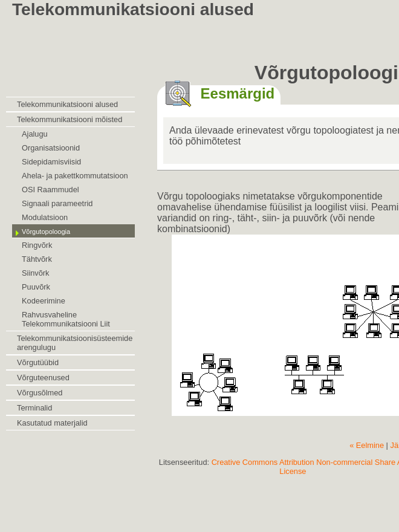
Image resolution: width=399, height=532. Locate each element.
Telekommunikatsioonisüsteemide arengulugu (75, 343)
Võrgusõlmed (40, 393)
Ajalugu (35, 134)
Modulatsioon (45, 217)
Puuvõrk (36, 287)
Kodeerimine (44, 301)
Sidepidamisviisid (51, 162)
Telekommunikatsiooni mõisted (70, 119)
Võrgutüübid (38, 362)
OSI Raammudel (50, 190)
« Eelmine (367, 445)
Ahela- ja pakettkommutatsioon (75, 176)
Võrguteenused (43, 378)
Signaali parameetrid (57, 203)
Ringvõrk (37, 245)
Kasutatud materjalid (52, 423)
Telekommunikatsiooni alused (67, 104)
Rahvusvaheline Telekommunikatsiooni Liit (66, 319)
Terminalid (34, 408)
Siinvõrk (36, 273)
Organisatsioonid (51, 148)
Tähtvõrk (37, 259)
